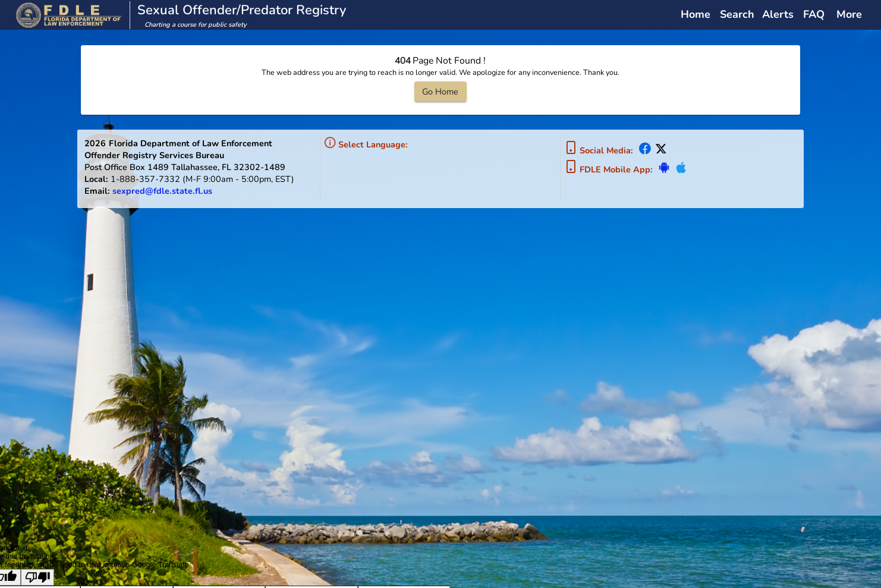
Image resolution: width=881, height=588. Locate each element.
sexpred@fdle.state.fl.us (162, 191)
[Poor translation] (37, 577)
